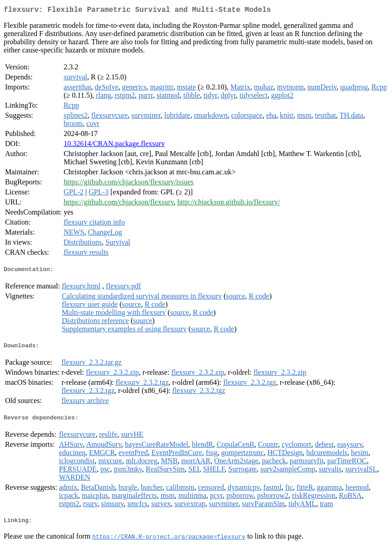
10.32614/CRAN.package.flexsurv (114, 145)
